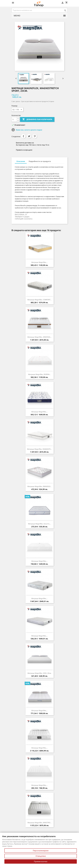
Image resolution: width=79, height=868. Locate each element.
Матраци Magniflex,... (40, 262)
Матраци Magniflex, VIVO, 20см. (39, 673)
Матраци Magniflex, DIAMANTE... (39, 449)
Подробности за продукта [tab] (40, 161)
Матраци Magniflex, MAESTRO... (39, 823)
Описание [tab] (21, 161)
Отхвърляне (41, 856)
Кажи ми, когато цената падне (29, 130)
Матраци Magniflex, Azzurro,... (40, 524)
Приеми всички (41, 861)
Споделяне (23, 136)
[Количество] (14, 119)
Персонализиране (41, 851)
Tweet (29, 136)
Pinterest (35, 136)
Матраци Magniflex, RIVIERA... (39, 374)
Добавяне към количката (37, 119)
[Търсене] (39, 10)
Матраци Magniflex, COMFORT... (39, 300)
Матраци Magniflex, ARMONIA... (39, 337)
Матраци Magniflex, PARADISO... (39, 486)
